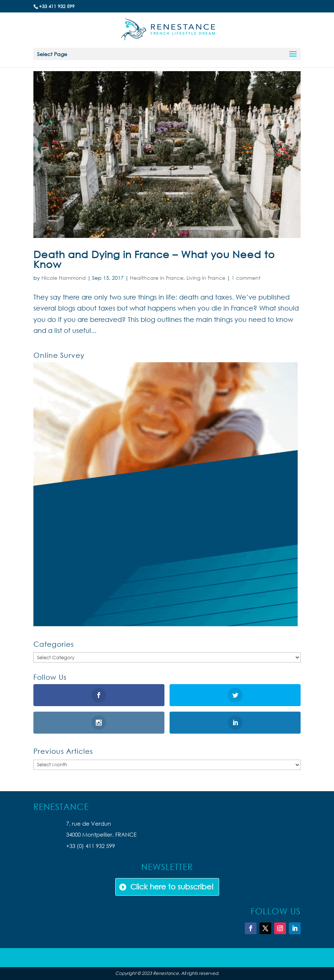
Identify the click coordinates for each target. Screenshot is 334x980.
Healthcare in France (157, 278)
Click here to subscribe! (172, 887)
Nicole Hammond (64, 278)
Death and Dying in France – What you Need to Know (154, 259)
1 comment (246, 278)
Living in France (206, 278)
